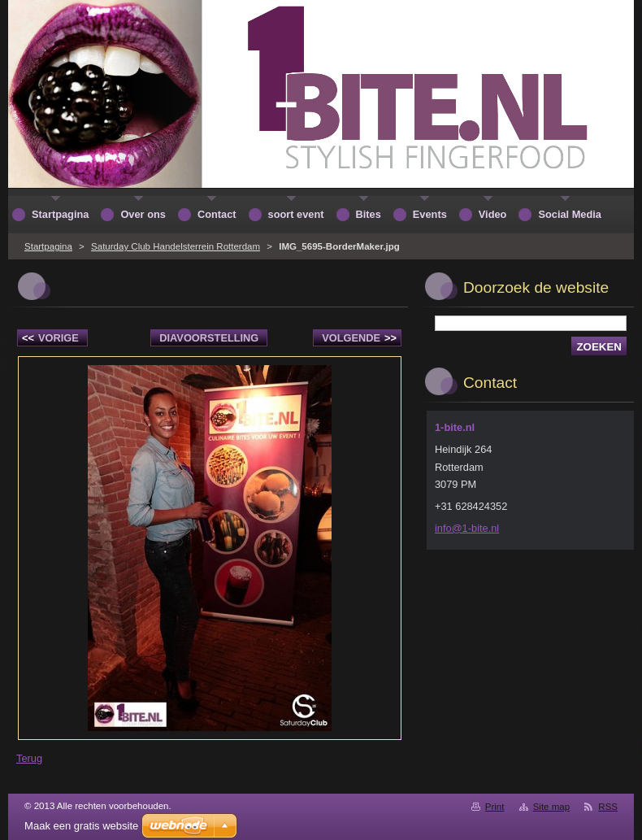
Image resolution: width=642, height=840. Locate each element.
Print (495, 807)
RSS (608, 807)
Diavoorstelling (209, 338)
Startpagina (48, 246)
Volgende (359, 338)
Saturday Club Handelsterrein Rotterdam (176, 246)
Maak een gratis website (81, 826)
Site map (551, 807)
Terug (29, 758)
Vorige (50, 338)
